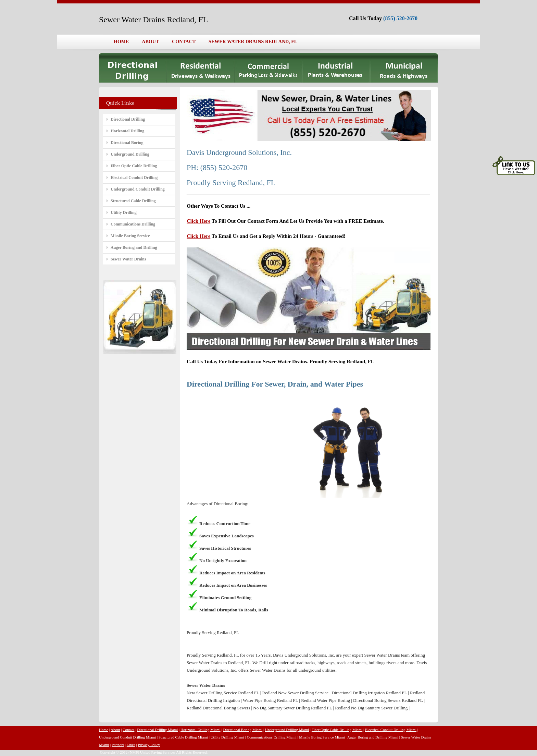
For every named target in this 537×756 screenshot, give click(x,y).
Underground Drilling (130, 154)
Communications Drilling (133, 224)
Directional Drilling (128, 119)
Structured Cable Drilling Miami (183, 737)
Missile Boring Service (130, 236)
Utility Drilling (124, 212)
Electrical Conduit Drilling (134, 178)
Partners (118, 745)
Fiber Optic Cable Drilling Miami (337, 730)
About (115, 730)
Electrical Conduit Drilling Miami (391, 730)
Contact (128, 730)
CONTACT (184, 42)
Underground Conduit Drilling (138, 189)
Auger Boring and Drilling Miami (373, 737)
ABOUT (150, 42)
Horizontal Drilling (127, 131)
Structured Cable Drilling (133, 201)
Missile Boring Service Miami (322, 737)
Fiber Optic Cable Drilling (134, 166)
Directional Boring (127, 143)
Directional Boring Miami (243, 730)
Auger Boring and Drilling (134, 247)
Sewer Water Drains (128, 259)
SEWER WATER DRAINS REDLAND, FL (253, 42)
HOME (121, 42)
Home (104, 730)
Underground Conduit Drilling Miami (127, 737)
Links (131, 745)
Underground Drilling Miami (287, 730)
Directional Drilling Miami (157, 730)
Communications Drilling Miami (272, 737)
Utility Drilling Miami (227, 737)
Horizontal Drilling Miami (201, 730)
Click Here (198, 221)
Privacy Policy (149, 745)
